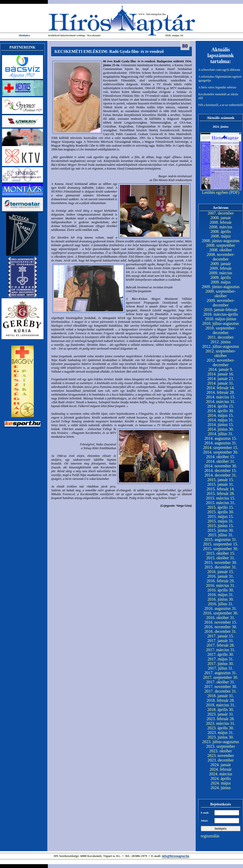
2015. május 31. (220, 521)
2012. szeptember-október (221, 353)
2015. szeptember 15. (221, 544)
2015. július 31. (221, 535)
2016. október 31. (221, 618)
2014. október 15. (221, 457)
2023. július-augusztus (221, 742)
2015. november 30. (221, 562)
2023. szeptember (221, 746)
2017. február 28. (220, 645)
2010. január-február (221, 310)
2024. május (220, 783)
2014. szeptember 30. (221, 452)
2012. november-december (221, 362)
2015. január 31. (221, 484)
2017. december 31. (220, 691)
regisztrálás (210, 836)
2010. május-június (221, 319)
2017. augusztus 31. (221, 673)
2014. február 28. (220, 392)
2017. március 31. (221, 650)
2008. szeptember (221, 245)
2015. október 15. (221, 553)
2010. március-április (221, 314)
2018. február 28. (220, 700)
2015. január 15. (221, 480)
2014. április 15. (221, 406)
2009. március (221, 273)
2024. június (221, 788)
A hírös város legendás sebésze (217, 87)
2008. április (221, 231)
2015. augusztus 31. (221, 539)
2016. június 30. (221, 599)
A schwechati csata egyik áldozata (219, 70)
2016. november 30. (221, 627)
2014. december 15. (220, 471)
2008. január (221, 218)
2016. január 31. (221, 576)
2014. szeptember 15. (221, 448)
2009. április (221, 277)
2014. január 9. (221, 369)
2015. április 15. (221, 507)
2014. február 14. (220, 388)
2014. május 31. (220, 420)
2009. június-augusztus (221, 287)
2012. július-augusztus (221, 346)
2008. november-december (221, 257)
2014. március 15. (221, 397)
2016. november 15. (221, 622)
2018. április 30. (221, 710)
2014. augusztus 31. (221, 443)
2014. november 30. (221, 466)
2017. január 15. (221, 636)
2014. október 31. (221, 461)
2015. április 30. (221, 512)
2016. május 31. (220, 595)
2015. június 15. (221, 526)
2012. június (221, 342)
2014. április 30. (221, 411)
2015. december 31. (220, 567)
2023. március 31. (221, 723)
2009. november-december (221, 303)
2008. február (220, 222)
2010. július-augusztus (221, 323)
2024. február (220, 769)
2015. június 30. (221, 530)
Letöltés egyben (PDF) (221, 192)
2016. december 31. (220, 631)
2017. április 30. (221, 654)
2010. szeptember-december (221, 330)
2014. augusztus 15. (221, 438)
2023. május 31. (220, 733)
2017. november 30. (221, 687)
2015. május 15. (220, 516)
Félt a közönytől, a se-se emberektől (220, 105)
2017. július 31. (221, 668)
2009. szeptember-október (221, 294)
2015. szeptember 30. (221, 549)
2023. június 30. (221, 737)
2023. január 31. (221, 714)
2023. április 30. (221, 728)
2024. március (221, 774)
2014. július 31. (221, 434)
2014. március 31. (221, 402)
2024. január (221, 765)
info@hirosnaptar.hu (176, 856)
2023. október (221, 751)
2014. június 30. (221, 429)
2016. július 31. (221, 604)
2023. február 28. (220, 719)
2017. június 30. (221, 664)
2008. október (221, 250)
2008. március (221, 227)
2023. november (221, 756)
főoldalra (24, 35)
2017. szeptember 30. (221, 677)
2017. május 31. (220, 659)
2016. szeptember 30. (221, 613)
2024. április (221, 778)
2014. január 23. (221, 379)
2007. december (220, 213)
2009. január (221, 264)
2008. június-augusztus (221, 241)
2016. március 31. (221, 585)
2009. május (220, 282)
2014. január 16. (221, 374)
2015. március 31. (221, 503)
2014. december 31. (220, 475)
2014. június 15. (221, 425)
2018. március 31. (221, 705)
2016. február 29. (220, 581)
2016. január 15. (221, 572)
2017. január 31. (221, 641)
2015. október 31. (221, 558)
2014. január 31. (221, 383)
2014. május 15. (220, 415)
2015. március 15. (221, 498)
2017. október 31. (221, 682)
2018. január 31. (221, 696)
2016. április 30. (221, 590)
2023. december (220, 760)
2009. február (220, 268)
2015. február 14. (220, 489)
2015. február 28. (220, 494)
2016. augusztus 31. (221, 608)
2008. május (220, 236)
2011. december (221, 337)
